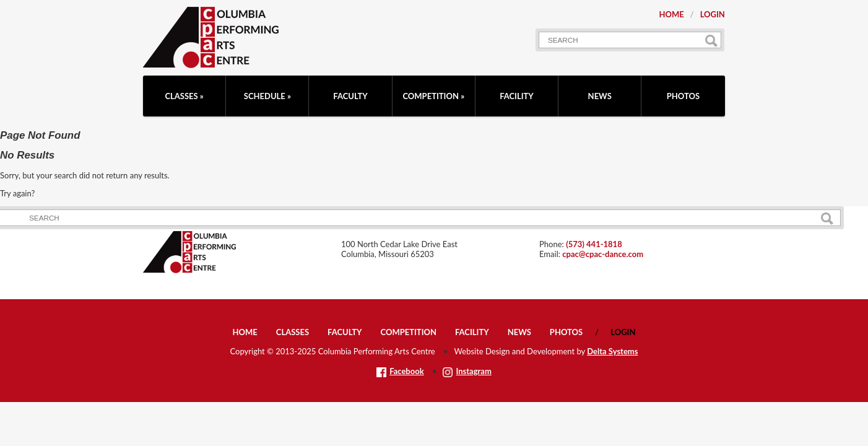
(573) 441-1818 (594, 244)
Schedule (265, 96)
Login (713, 14)
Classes (181, 96)
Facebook (400, 371)
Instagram (467, 371)
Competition (431, 96)
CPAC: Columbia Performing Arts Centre (211, 37)
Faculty (350, 96)
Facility (517, 96)
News (600, 96)
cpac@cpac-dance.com (603, 254)
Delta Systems (612, 351)
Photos (683, 96)
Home (671, 14)
